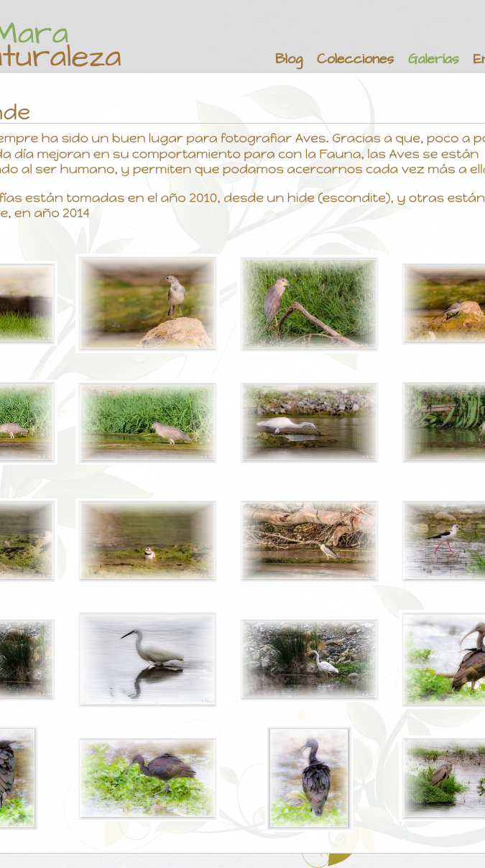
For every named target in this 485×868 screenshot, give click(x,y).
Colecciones (355, 59)
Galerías (433, 59)
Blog (289, 59)
